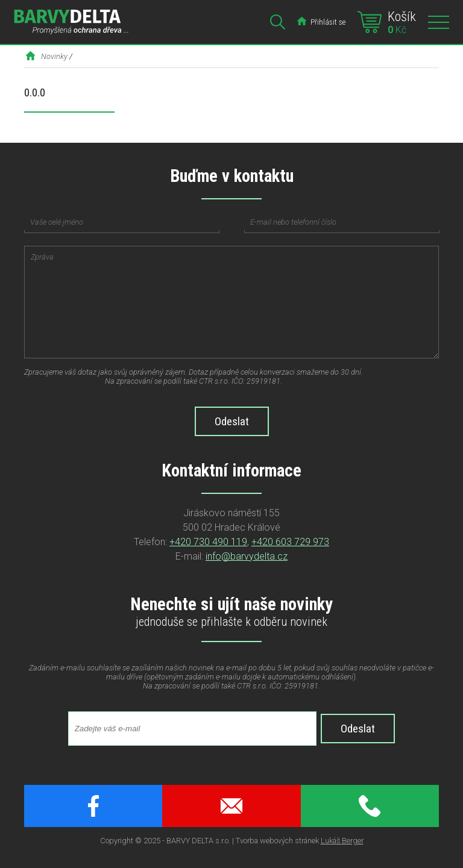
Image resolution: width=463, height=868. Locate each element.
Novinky (54, 56)
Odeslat (358, 729)
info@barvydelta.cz (247, 556)
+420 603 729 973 (290, 542)
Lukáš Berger (342, 841)
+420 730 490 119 (208, 542)
